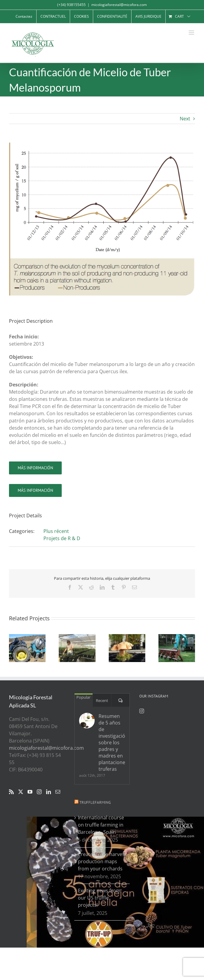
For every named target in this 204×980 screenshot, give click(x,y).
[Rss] (11, 792)
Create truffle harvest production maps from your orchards (102, 861)
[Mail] (58, 792)
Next (185, 119)
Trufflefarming (95, 802)
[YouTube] (30, 792)
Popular (83, 697)
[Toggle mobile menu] (192, 33)
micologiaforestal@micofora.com (119, 5)
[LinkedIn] (49, 792)
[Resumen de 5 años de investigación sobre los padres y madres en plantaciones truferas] (87, 721)
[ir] (35, 468)
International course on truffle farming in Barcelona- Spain (101, 825)
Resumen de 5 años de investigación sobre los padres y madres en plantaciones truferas (112, 743)
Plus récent (56, 531)
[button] (13, 648)
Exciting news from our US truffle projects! (99, 898)
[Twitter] (21, 792)
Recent (102, 700)
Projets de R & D (62, 538)
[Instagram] (39, 792)
